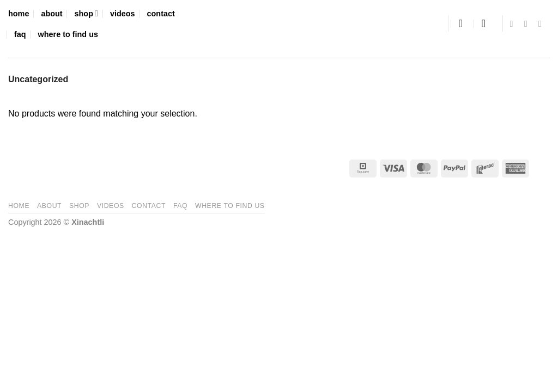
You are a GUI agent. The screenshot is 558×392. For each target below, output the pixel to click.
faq (20, 34)
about (51, 14)
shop (86, 13)
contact (161, 14)
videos (123, 14)
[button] (464, 23)
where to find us (68, 34)
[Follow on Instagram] (529, 23)
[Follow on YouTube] (543, 23)
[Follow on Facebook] (514, 23)
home (19, 14)
